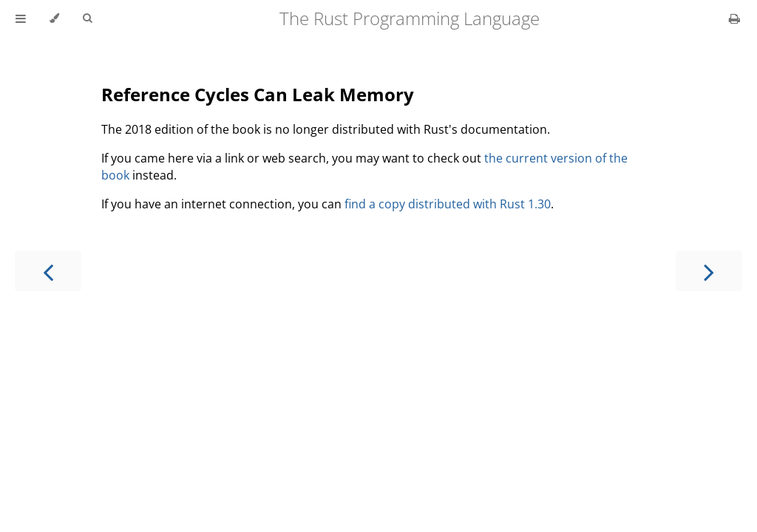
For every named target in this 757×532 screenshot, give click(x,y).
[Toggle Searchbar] (87, 18)
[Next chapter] (709, 271)
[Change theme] (54, 18)
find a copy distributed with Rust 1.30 (448, 204)
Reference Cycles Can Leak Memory (258, 94)
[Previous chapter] (48, 271)
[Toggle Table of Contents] (21, 18)
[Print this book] (734, 18)
